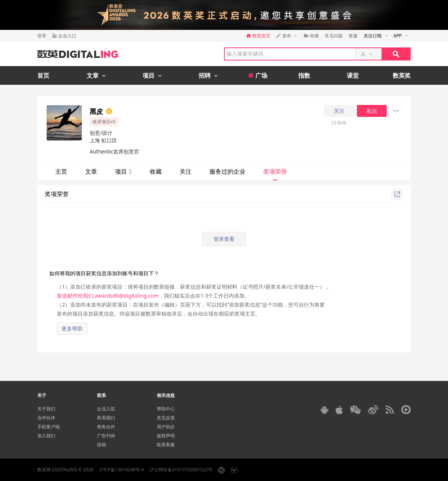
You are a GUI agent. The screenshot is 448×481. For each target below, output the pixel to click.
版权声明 (166, 436)
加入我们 (46, 436)
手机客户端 (49, 427)
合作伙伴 (46, 418)
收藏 (156, 171)
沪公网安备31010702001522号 (181, 470)
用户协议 (166, 427)
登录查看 (224, 239)
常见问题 (334, 36)
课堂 (353, 75)
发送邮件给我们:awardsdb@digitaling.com (108, 296)
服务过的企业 (227, 171)
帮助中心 (166, 409)
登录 (42, 36)
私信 (372, 111)
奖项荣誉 (275, 171)
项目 (123, 171)
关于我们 (46, 409)
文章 (91, 171)
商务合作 (106, 427)
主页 (61, 171)
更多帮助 (72, 328)
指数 (304, 75)
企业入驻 (106, 409)
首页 (43, 75)
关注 (339, 111)
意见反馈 (166, 418)
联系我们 (106, 418)
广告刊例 (106, 436)
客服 (353, 36)
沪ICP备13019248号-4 (122, 470)
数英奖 (402, 75)
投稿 (102, 445)
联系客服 (166, 445)
